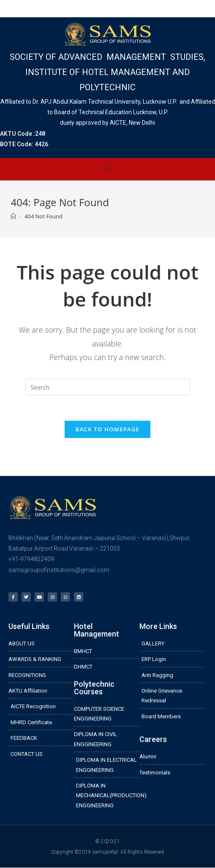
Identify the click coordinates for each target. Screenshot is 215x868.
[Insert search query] (108, 387)
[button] (107, 167)
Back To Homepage (107, 429)
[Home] (13, 216)
